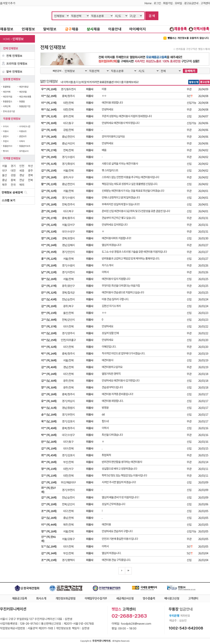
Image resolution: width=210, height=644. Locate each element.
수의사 (6, 126)
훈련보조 (23, 136)
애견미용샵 (24, 87)
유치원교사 (24, 151)
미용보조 (23, 131)
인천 (22, 166)
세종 (22, 170)
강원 (13, 175)
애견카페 (7, 92)
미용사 (6, 131)
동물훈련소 (8, 101)
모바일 (178, 3)
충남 (5, 180)
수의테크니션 (25, 126)
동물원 (22, 101)
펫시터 (6, 151)
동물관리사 (8, 146)
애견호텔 (23, 92)
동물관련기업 (25, 106)
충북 (13, 180)
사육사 (22, 141)
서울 (5, 166)
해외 (22, 184)
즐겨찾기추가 (8, 3)
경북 (30, 175)
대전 (13, 170)
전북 (30, 180)
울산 (5, 175)
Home (148, 3)
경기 (13, 166)
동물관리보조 (25, 146)
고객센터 (205, 3)
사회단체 (7, 106)
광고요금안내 (191, 3)
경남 (22, 175)
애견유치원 (8, 96)
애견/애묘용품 (25, 96)
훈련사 (6, 136)
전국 (13, 184)
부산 (30, 166)
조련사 (6, 141)
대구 (5, 170)
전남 (22, 180)
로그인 (157, 3)
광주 (30, 170)
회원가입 (168, 3)
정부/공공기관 (9, 111)
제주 (5, 184)
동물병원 (7, 87)
